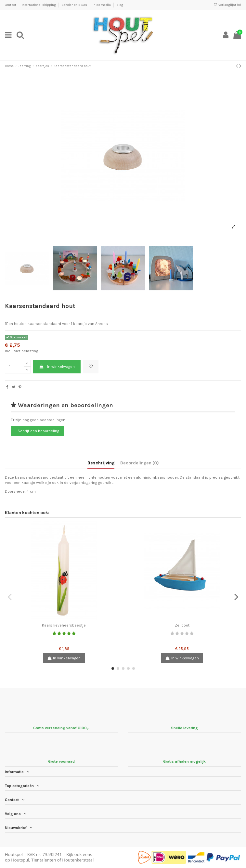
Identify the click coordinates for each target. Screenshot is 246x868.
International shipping (39, 5)
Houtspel (14, 854)
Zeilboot (182, 625)
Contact (11, 5)
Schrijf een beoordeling (38, 431)
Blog (120, 5)
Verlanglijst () (227, 5)
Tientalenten (44, 860)
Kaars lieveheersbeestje (64, 625)
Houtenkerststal (78, 860)
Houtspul (20, 860)
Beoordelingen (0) (140, 463)
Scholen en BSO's (75, 5)
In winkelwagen (57, 367)
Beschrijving (101, 463)
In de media (102, 5)
